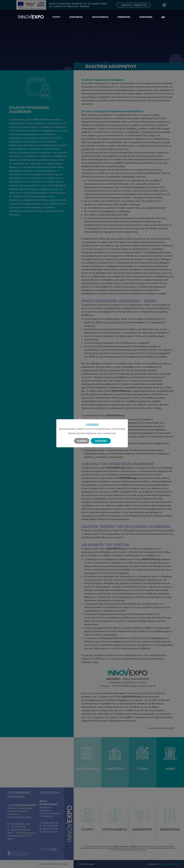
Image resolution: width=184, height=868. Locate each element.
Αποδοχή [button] (101, 441)
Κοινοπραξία (76, 17)
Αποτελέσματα (100, 17)
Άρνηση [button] (82, 441)
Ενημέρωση (124, 17)
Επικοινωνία (146, 17)
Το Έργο (56, 17)
